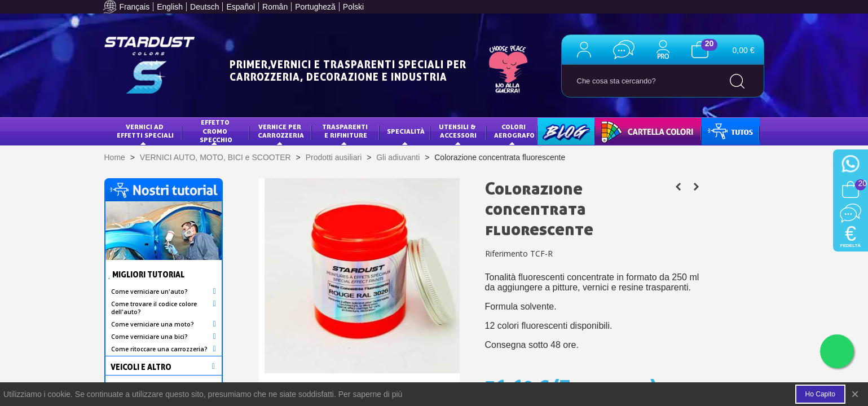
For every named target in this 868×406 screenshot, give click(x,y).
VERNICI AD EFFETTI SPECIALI (145, 131)
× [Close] (855, 394)
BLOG (554, 131)
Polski (353, 7)
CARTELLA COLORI (632, 131)
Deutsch (204, 7)
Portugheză (315, 7)
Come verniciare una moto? (153, 324)
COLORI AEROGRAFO (514, 131)
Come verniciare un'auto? (149, 292)
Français (135, 7)
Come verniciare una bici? (149, 337)
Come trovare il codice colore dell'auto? (154, 308)
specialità (406, 131)
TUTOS (721, 131)
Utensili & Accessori (458, 131)
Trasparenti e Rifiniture (346, 131)
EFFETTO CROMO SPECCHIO (216, 131)
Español (241, 7)
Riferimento (506, 253)
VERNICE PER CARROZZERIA (281, 131)
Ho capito (820, 394)
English (170, 7)
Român (275, 7)
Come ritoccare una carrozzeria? (159, 349)
